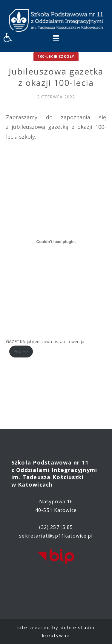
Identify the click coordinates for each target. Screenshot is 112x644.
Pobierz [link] (21, 351)
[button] (56, 38)
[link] (8, 38)
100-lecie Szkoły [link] (56, 56)
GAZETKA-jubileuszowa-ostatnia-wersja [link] (45, 342)
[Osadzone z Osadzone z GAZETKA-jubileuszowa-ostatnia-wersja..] (56, 241)
